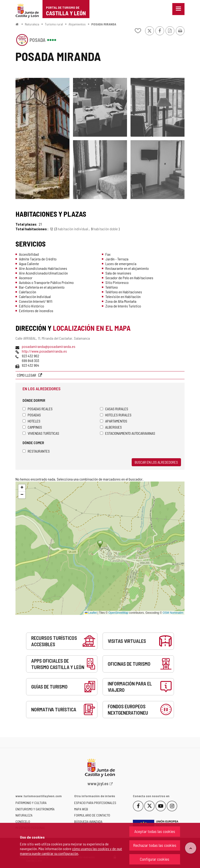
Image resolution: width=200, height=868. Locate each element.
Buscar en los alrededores (156, 462)
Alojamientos (77, 24)
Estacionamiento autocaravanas (128, 433)
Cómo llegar (27, 375)
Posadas (32, 415)
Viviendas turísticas (41, 433)
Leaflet (91, 613)
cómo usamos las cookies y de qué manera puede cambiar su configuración (71, 851)
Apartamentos (114, 421)
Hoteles (31, 421)
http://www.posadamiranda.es (44, 351)
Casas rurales (114, 409)
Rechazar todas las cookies (155, 845)
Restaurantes (36, 451)
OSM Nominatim (173, 613)
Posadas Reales (38, 409)
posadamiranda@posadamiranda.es (49, 346)
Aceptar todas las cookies (155, 831)
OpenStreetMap (118, 613)
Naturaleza (32, 24)
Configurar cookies (155, 859)
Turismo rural (54, 24)
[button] (22, 488)
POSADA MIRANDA (104, 24)
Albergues (111, 427)
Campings (32, 427)
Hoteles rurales (116, 415)
